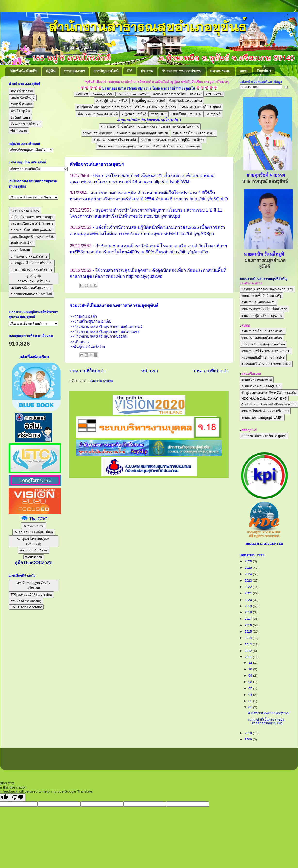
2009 (249, 739)
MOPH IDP (158, 114)
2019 (249, 606)
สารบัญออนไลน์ (106, 71)
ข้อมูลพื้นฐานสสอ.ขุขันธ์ (148, 101)
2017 (249, 619)
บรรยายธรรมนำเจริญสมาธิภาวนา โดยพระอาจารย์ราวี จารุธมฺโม (149, 89)
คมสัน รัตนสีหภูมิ (23, 98)
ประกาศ (147, 71)
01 (251, 707)
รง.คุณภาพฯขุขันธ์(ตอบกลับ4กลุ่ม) (34, 541)
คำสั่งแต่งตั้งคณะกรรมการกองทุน (176, 146)
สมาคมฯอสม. (221, 71)
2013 (249, 644)
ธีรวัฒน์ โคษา (20, 117)
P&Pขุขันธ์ (213, 114)
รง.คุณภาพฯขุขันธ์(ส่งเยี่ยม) (34, 532)
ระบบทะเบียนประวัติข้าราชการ (32, 224)
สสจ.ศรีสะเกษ (20, 250)
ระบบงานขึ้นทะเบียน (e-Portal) (32, 230)
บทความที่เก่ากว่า (211, 371)
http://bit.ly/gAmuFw (189, 252)
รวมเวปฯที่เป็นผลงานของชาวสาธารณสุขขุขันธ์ (114, 306)
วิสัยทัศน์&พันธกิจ (24, 71)
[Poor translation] (18, 797)
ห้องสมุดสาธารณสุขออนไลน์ (98, 114)
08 (251, 682)
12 (251, 663)
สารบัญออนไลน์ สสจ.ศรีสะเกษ (32, 263)
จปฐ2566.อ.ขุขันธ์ (134, 114)
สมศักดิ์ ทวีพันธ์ (21, 104)
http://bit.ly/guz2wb (144, 276)
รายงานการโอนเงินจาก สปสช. (194, 133)
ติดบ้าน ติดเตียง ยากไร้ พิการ (156, 107)
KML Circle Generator (26, 607)
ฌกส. (244, 71)
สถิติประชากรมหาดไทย (170, 94)
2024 (249, 574)
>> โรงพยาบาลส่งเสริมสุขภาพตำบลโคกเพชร (105, 332)
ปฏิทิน (50, 71)
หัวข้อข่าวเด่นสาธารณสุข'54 (97, 164)
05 (251, 688)
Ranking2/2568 (103, 94)
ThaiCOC (38, 519)
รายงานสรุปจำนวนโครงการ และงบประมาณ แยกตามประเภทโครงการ (150, 127)
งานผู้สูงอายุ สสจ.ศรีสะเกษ (29, 256)
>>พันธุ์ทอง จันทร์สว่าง (87, 347)
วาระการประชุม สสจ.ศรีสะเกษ (32, 270)
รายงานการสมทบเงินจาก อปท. (115, 140)
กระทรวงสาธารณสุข (25, 211)
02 (251, 701)
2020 (249, 600)
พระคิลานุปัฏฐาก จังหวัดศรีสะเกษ (34, 585)
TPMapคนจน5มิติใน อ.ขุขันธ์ (200, 107)
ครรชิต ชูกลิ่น (20, 111)
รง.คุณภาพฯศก (34, 526)
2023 (249, 580)
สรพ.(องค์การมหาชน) (26, 601)
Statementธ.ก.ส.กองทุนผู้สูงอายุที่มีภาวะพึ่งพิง (172, 140)
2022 (249, 587)
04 (251, 695)
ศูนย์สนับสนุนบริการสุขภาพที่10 (32, 237)
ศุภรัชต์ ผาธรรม (22, 91)
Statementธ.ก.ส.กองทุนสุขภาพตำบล (124, 146)
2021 (249, 593)
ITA (130, 70)
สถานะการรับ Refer (33, 550)
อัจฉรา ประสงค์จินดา (25, 124)
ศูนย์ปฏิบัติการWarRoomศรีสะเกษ (34, 279)
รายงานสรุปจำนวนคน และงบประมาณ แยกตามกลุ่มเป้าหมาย (125, 133)
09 (251, 675)
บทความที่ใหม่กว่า (87, 371)
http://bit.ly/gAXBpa (195, 234)
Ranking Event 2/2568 (133, 94)
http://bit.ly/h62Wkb (172, 182)
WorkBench (34, 557)
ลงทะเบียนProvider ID (186, 114)
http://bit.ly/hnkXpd (162, 216)
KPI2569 (82, 94)
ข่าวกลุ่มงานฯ (74, 71)
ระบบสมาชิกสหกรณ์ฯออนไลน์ (31, 294)
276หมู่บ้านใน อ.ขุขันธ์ (112, 101)
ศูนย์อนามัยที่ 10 (22, 243)
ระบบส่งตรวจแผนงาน (257, 380)
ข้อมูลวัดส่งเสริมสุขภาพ (185, 101)
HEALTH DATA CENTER (264, 544)
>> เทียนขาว (79, 342)
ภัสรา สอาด (19, 131)
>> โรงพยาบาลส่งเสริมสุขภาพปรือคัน (99, 336)
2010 (249, 733)
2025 (249, 568)
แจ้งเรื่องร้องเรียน (34, 357)
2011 (249, 657)
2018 (249, 612)
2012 (249, 651)
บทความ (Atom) (101, 381)
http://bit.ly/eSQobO (209, 199)
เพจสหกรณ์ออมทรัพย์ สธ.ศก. (31, 288)
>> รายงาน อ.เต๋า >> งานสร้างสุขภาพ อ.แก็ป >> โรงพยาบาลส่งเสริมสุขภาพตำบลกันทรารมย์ (106, 321)
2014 (249, 638)
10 (251, 669)
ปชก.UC (196, 94)
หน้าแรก (150, 371)
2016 (249, 625)
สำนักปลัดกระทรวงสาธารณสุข (32, 217)
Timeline (264, 70)
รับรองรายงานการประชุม (182, 71)
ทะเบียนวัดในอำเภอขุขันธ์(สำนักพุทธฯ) (104, 107)
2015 (249, 632)
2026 (249, 561)
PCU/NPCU (214, 94)
